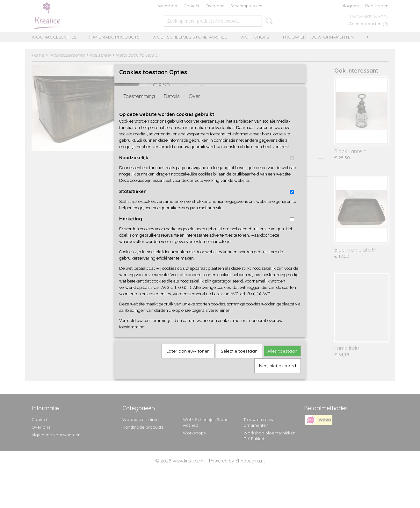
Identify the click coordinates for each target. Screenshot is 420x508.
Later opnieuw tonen (188, 361)
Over (194, 107)
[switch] (292, 169)
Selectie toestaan (239, 361)
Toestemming (139, 107)
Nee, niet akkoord (278, 376)
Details (172, 107)
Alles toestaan (282, 361)
